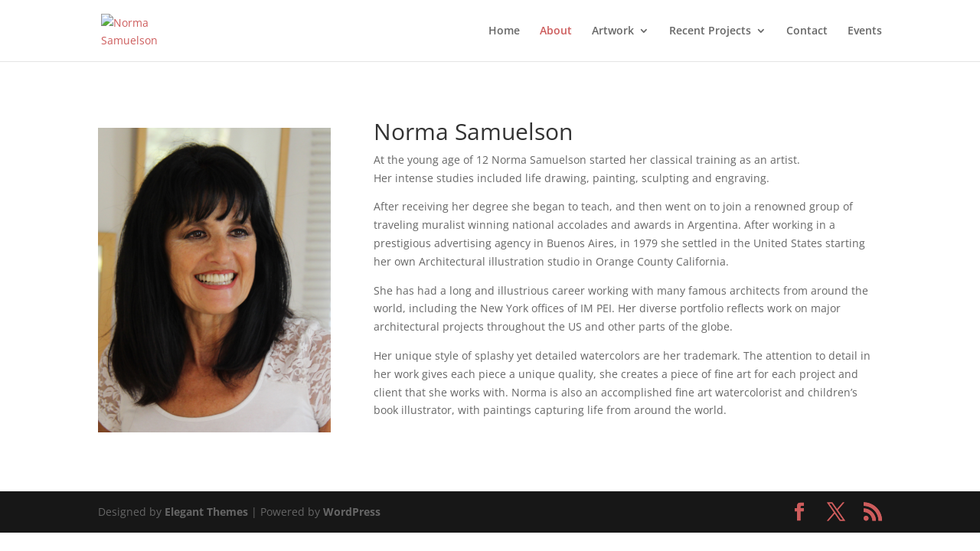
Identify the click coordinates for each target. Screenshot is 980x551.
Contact (807, 31)
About (556, 31)
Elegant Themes (206, 512)
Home (504, 31)
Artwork (613, 31)
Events (865, 31)
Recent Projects (710, 31)
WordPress (352, 512)
